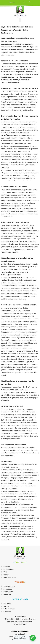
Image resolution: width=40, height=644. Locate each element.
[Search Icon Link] (30, 2)
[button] (20, 20)
